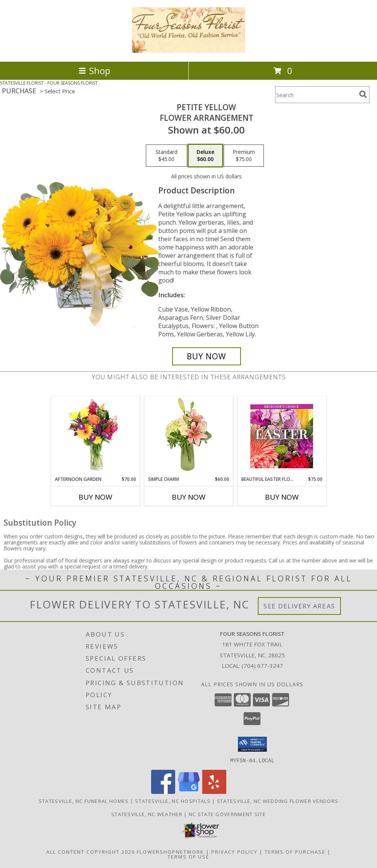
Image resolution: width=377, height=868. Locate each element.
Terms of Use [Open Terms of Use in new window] (188, 856)
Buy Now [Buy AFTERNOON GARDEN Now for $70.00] (95, 497)
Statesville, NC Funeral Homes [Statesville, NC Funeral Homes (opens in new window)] (84, 801)
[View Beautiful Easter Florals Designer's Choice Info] (282, 436)
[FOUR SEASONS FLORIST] (188, 51)
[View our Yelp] (214, 791)
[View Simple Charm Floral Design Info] (189, 436)
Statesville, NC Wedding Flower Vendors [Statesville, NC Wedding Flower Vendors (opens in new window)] (278, 801)
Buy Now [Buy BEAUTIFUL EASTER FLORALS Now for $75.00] (282, 497)
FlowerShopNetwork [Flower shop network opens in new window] (170, 851)
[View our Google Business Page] (189, 791)
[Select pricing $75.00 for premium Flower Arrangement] (244, 156)
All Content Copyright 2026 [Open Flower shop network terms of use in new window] (91, 851)
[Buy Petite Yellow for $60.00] (207, 356)
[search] (363, 94)
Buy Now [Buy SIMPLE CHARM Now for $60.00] (189, 497)
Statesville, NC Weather (147, 814)
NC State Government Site (227, 814)
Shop (94, 71)
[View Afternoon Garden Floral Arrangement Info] (95, 436)
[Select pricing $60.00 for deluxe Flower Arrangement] (205, 156)
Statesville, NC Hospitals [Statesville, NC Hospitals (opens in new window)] (173, 801)
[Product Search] (316, 95)
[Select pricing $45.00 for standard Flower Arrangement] (167, 156)
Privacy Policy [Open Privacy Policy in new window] (234, 851)
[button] (252, 744)
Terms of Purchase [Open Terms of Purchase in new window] (295, 851)
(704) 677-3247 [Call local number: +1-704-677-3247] (262, 666)
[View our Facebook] (163, 791)
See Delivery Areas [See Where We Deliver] (299, 606)
